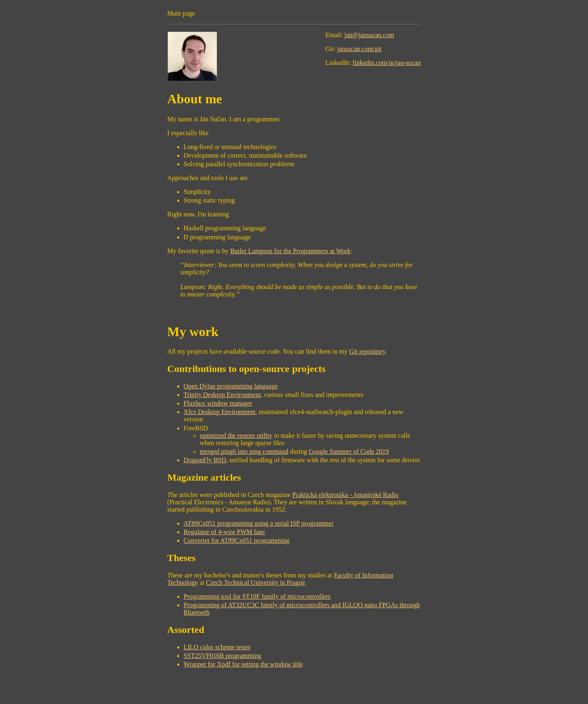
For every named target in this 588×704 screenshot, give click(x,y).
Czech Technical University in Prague (255, 583)
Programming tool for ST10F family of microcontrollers (257, 596)
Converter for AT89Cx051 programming (237, 540)
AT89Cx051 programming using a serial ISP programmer (259, 523)
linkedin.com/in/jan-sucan (387, 63)
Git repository (367, 351)
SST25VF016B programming (223, 656)
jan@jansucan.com (369, 35)
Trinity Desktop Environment (222, 395)
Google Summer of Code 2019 (349, 451)
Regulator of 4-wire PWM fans (224, 532)
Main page (181, 13)
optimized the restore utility (236, 436)
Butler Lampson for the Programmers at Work (290, 251)
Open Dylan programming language (231, 386)
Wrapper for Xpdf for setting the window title (243, 664)
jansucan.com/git (360, 49)
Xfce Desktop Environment (220, 412)
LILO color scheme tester (217, 647)
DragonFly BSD (205, 460)
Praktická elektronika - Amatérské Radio (345, 495)
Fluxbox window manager (218, 403)
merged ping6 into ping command (244, 451)
